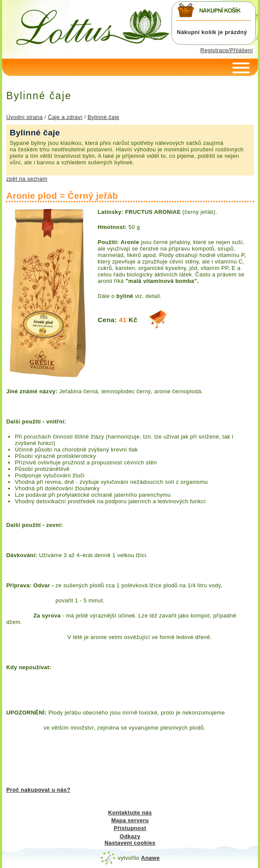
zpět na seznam (27, 179)
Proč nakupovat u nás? (38, 790)
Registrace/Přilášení (227, 50)
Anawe (150, 858)
